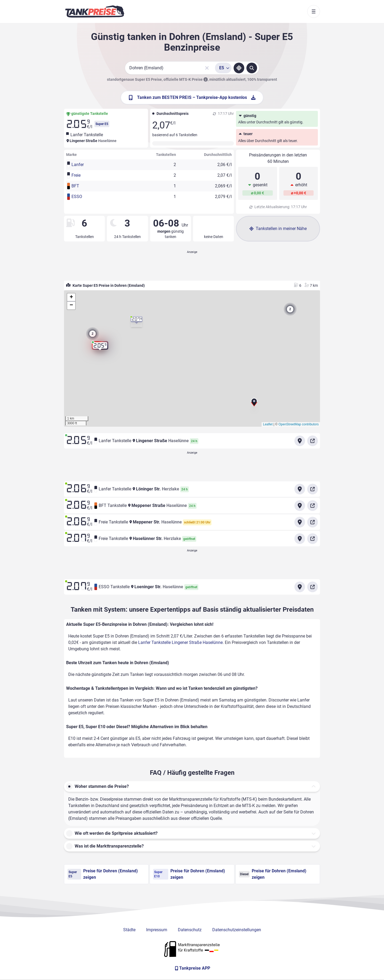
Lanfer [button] (78, 165)
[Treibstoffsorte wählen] (223, 68)
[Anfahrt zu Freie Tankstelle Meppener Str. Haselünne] (300, 522)
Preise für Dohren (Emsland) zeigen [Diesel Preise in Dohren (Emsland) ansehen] (273, 874)
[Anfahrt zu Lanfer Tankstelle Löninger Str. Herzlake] (300, 489)
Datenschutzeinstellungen (237, 930)
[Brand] (95, 11)
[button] (254, 404)
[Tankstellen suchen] (252, 68)
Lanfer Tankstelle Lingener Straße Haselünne (180, 642)
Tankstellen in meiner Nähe (278, 229)
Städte (129, 930)
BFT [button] (75, 186)
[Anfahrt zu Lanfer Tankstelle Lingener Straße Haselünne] (300, 441)
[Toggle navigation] (314, 11)
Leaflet (268, 424)
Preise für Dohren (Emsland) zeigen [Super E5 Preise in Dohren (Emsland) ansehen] (103, 874)
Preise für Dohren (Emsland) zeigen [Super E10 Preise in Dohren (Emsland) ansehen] (189, 874)
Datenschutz (190, 930)
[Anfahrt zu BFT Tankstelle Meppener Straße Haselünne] (300, 506)
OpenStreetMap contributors (299, 424)
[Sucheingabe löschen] (207, 68)
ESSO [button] (77, 197)
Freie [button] (76, 175)
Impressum (157, 930)
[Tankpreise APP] (192, 968)
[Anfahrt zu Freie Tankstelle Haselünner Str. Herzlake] (300, 539)
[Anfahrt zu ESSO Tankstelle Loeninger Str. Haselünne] (300, 587)
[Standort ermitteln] (239, 68)
